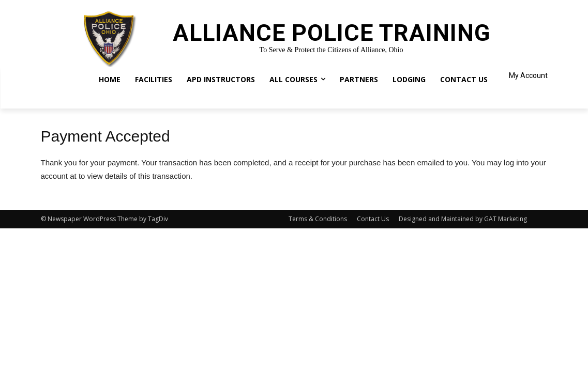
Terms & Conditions (318, 219)
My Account (528, 75)
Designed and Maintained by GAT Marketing (463, 219)
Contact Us (373, 219)
